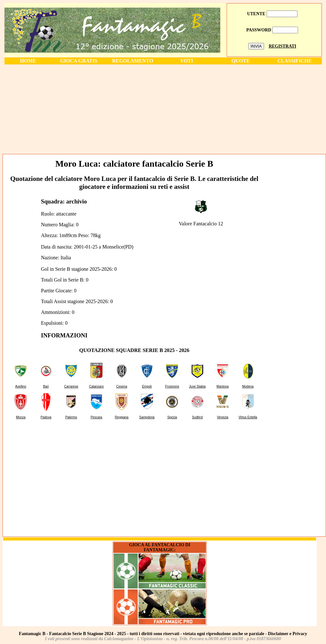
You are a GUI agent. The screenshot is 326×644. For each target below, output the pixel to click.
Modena (248, 386)
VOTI (187, 61)
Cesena (122, 386)
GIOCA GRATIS (79, 61)
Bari (46, 386)
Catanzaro (96, 386)
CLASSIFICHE (295, 61)
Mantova (223, 386)
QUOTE (241, 61)
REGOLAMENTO (133, 61)
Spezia (172, 417)
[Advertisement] (163, 109)
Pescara (96, 417)
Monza (21, 417)
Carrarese (71, 386)
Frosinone (172, 386)
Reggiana (122, 417)
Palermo (71, 417)
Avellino (21, 386)
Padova (46, 417)
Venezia (223, 417)
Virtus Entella (248, 417)
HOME (28, 61)
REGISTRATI (282, 46)
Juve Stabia (197, 386)
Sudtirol (197, 417)
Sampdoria (147, 417)
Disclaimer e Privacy (287, 634)
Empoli (147, 386)
